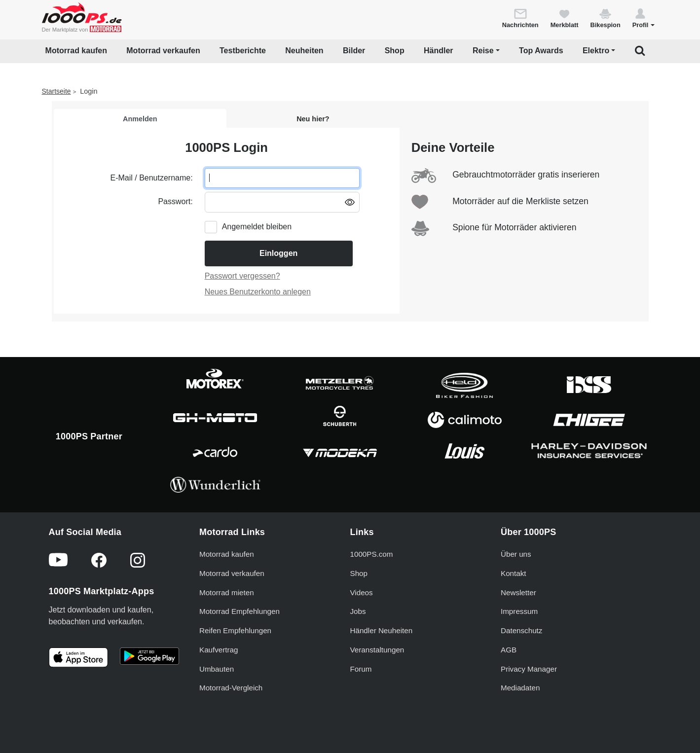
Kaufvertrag (219, 650)
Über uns (516, 554)
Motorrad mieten (227, 592)
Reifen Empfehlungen (235, 630)
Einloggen (278, 253)
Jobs (358, 611)
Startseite (56, 91)
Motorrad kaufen (76, 51)
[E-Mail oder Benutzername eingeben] (282, 178)
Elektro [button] (596, 51)
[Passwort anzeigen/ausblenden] (350, 202)
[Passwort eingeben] (282, 202)
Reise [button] (483, 51)
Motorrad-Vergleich (231, 688)
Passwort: (175, 201)
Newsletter (518, 592)
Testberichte (243, 51)
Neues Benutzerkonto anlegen (258, 292)
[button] (644, 18)
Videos (362, 592)
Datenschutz (521, 630)
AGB (509, 650)
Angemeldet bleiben (257, 227)
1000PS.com (372, 554)
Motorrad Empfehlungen (239, 611)
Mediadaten (520, 688)
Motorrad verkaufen (163, 51)
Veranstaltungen (377, 650)
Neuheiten (304, 51)
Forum (361, 669)
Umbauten (217, 669)
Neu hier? (313, 119)
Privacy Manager (529, 669)
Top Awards (541, 51)
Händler (439, 51)
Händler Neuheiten (382, 630)
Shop (395, 51)
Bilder (354, 51)
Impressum (519, 611)
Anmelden (140, 119)
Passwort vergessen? (242, 276)
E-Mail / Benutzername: (151, 178)
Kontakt (514, 573)
